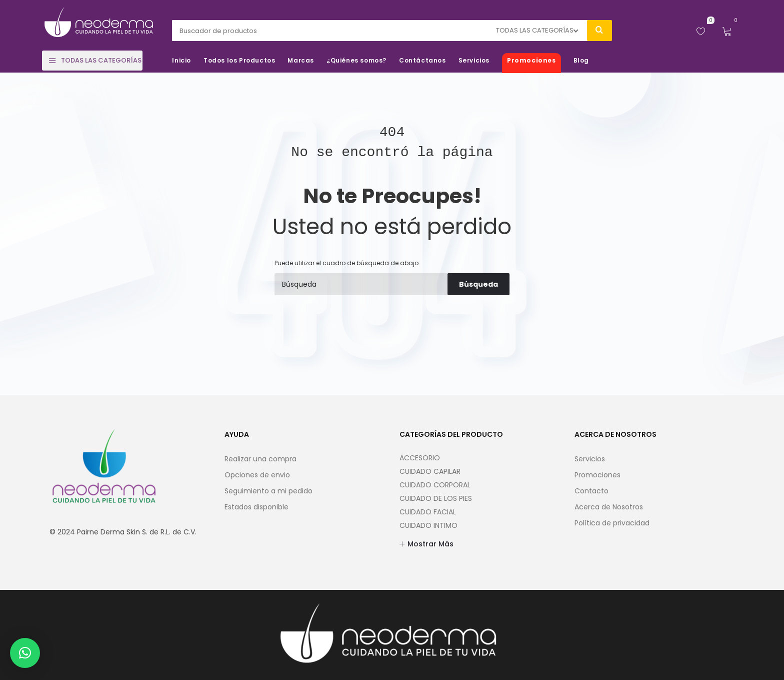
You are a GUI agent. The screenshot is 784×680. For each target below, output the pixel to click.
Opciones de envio (257, 475)
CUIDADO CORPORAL (435, 485)
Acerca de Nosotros (609, 507)
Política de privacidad (612, 523)
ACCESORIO (420, 458)
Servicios (590, 459)
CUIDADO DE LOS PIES (436, 498)
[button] (25, 653)
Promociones (597, 475)
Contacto (591, 491)
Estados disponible (256, 507)
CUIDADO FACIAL (428, 512)
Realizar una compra (260, 459)
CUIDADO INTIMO (428, 525)
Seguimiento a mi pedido (268, 491)
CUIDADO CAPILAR (430, 471)
